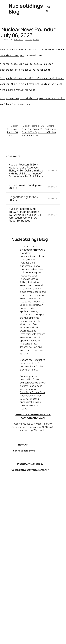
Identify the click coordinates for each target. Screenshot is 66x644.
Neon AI (38, 250)
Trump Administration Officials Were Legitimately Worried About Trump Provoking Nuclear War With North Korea (33, 84)
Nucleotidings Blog (26, 9)
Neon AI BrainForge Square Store (33, 391)
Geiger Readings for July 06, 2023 (13, 131)
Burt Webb (18, 39)
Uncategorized (32, 39)
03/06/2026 (52, 170)
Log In (48, 9)
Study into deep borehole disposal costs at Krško (33, 99)
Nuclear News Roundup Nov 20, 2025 (25, 187)
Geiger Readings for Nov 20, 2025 (23, 198)
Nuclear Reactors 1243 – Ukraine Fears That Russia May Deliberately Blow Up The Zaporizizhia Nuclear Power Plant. (39, 131)
